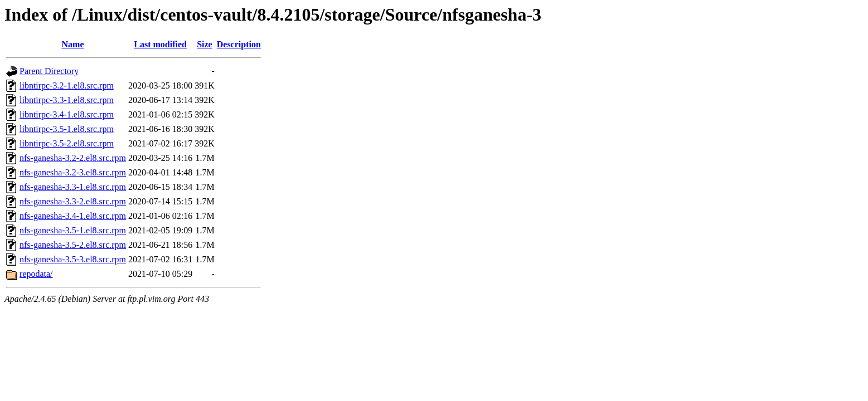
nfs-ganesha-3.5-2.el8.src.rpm (73, 245)
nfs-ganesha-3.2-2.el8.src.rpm (73, 158)
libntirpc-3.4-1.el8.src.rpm (67, 114)
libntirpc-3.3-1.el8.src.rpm (67, 100)
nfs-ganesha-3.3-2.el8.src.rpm (73, 201)
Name (73, 44)
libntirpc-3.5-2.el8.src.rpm (67, 143)
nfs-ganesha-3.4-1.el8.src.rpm (73, 216)
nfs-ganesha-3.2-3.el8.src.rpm (73, 172)
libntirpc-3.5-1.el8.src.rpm (67, 129)
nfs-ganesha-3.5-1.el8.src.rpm (73, 230)
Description (239, 44)
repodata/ (36, 274)
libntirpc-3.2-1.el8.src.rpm (67, 85)
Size (205, 44)
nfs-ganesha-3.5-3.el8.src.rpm (73, 259)
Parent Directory (49, 71)
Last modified (160, 44)
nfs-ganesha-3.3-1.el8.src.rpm (73, 187)
